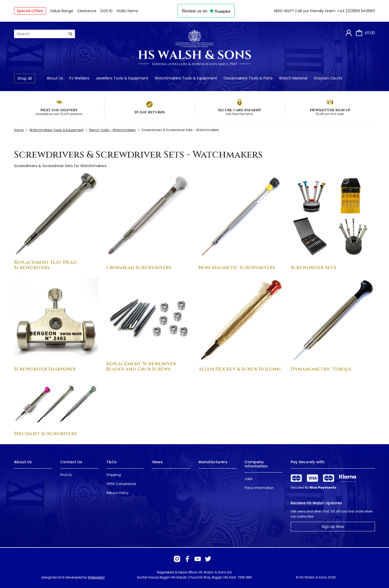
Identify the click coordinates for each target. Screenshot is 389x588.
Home (19, 130)
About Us (55, 78)
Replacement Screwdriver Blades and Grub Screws (141, 366)
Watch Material (293, 78)
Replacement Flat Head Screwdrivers (45, 265)
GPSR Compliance (121, 484)
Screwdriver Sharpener (45, 369)
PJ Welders (79, 78)
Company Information (256, 464)
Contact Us (71, 462)
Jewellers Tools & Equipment (122, 78)
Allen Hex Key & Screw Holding (240, 369)
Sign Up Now (333, 527)
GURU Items (127, 11)
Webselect (96, 577)
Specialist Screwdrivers (45, 434)
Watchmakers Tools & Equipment (186, 78)
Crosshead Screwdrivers (139, 268)
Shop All (25, 78)
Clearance (87, 11)
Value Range (62, 11)
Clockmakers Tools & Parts (248, 78)
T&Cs (111, 462)
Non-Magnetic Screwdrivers (237, 268)
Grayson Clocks (328, 78)
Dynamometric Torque (321, 369)
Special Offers (30, 11)
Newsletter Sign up (330, 110)
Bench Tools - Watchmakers (112, 130)
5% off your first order (330, 114)
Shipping (114, 475)
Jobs (249, 479)
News (158, 462)
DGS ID (107, 11)
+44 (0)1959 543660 (356, 11)
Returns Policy (117, 493)
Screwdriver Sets (313, 268)
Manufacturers (213, 462)
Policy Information (259, 488)
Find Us (66, 475)
